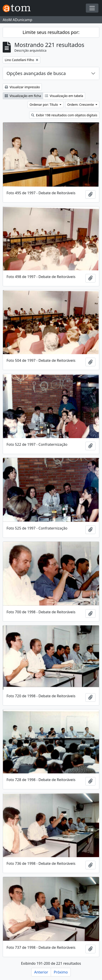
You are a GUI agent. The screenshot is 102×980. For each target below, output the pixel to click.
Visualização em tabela (64, 96)
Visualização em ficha (23, 96)
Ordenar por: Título (44, 105)
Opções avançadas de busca (36, 73)
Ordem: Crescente (81, 105)
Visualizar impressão (22, 87)
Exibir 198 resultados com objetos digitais (64, 115)
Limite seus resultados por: (51, 32)
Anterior (41, 972)
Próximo (61, 972)
